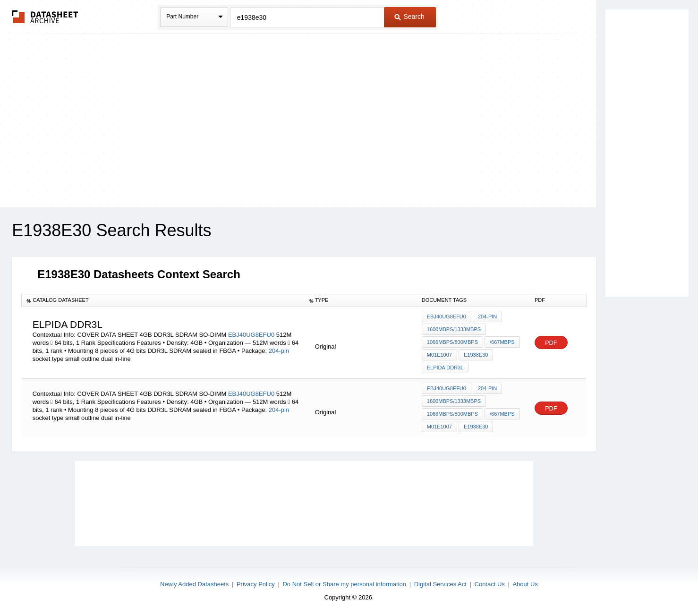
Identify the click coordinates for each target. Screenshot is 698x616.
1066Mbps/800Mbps (452, 342)
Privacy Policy (256, 584)
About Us (525, 584)
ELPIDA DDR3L (445, 368)
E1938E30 (476, 355)
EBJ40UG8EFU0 (252, 335)
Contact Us (490, 584)
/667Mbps (502, 342)
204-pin (279, 351)
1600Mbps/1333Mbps (454, 329)
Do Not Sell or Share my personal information (344, 584)
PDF (551, 343)
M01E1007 (439, 355)
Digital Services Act (440, 584)
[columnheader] (163, 300)
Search (409, 17)
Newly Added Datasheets (194, 584)
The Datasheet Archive (45, 17)
